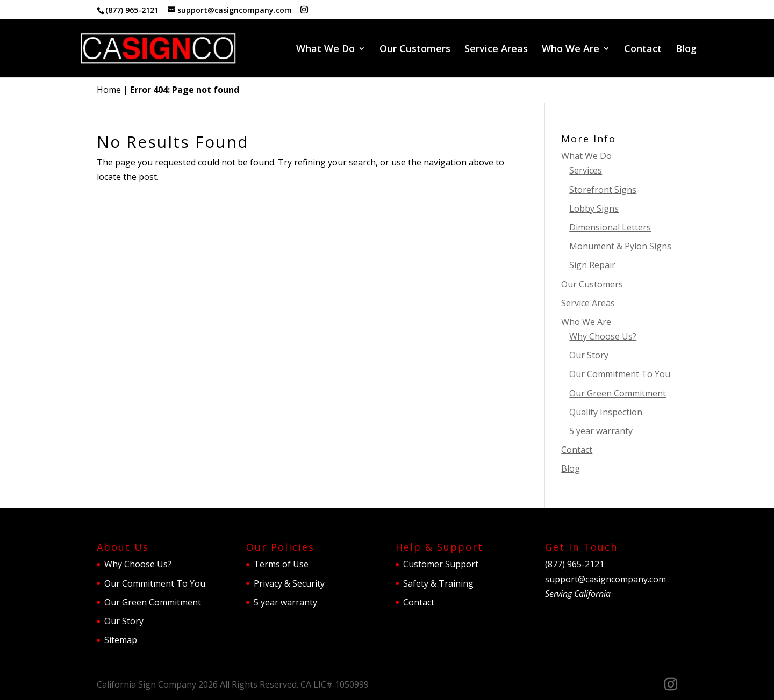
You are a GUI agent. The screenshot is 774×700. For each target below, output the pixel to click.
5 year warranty (601, 431)
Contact (643, 50)
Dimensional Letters (610, 227)
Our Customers (415, 50)
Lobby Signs (594, 208)
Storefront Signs (603, 190)
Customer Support (441, 564)
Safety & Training (438, 583)
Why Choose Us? (603, 336)
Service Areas (496, 50)
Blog (686, 50)
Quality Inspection (606, 412)
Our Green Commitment (618, 393)
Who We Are (571, 50)
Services (586, 170)
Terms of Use (281, 564)
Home (109, 90)
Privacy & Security (289, 583)
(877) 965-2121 (132, 10)
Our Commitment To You (620, 374)
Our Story (589, 355)
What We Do (325, 50)
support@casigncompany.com (605, 579)
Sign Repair (592, 265)
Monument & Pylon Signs (620, 246)
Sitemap (121, 640)
